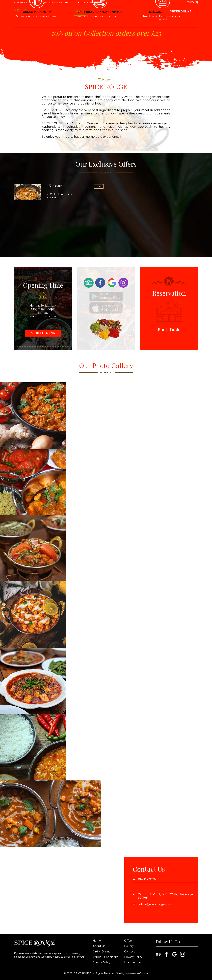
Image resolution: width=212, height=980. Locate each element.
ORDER (99, 186)
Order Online (180, 12)
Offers (108, 12)
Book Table (152, 12)
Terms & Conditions (105, 957)
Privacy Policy (133, 957)
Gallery (121, 12)
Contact (135, 12)
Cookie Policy (102, 962)
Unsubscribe (133, 962)
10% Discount (55, 186)
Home (80, 12)
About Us (94, 12)
